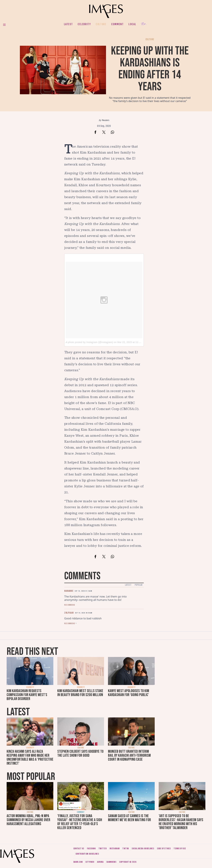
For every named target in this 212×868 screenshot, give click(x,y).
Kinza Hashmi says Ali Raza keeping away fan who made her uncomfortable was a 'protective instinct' (30, 757)
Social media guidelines (143, 849)
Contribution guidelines (87, 854)
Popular (139, 585)
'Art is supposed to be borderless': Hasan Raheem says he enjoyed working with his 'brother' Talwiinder (181, 822)
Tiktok (126, 849)
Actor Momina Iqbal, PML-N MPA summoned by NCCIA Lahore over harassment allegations (28, 820)
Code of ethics (164, 849)
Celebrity (84, 24)
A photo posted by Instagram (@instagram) (89, 342)
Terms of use (180, 849)
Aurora (100, 862)
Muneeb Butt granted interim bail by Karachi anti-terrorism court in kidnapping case (129, 755)
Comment (117, 24)
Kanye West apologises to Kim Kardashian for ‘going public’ (129, 693)
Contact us (79, 849)
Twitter (103, 849)
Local (132, 24)
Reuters (106, 120)
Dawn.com (78, 862)
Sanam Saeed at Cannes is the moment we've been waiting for (129, 818)
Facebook (91, 849)
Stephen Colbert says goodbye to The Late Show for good (80, 753)
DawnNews (111, 862)
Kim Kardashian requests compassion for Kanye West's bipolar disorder (27, 695)
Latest (68, 24)
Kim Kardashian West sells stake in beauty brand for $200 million (80, 693)
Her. (144, 24)
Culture (101, 24)
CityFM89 (90, 862)
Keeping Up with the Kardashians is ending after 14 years (150, 69)
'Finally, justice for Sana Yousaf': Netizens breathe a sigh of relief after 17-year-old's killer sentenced (80, 822)
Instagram (114, 849)
